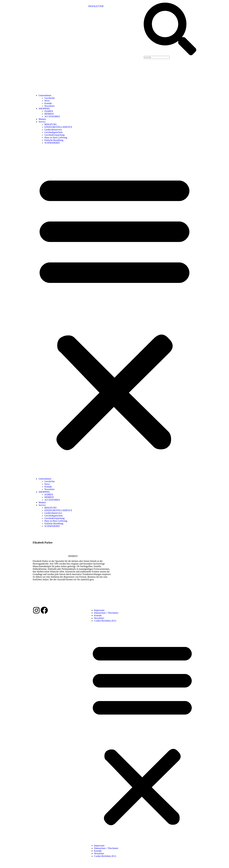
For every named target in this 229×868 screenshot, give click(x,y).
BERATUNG (51, 124)
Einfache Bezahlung (54, 140)
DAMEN (49, 111)
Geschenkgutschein (53, 132)
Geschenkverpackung (54, 135)
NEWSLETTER (96, 6)
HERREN (49, 114)
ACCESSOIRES (52, 116)
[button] (114, 311)
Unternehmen (45, 95)
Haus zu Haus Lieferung (56, 138)
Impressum (99, 610)
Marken (42, 119)
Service (42, 122)
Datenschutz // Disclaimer (106, 613)
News (47, 101)
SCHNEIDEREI (52, 143)
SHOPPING (44, 109)
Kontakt (48, 103)
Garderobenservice (53, 130)
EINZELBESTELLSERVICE (58, 127)
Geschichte (50, 98)
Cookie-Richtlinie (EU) (105, 621)
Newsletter (49, 106)
